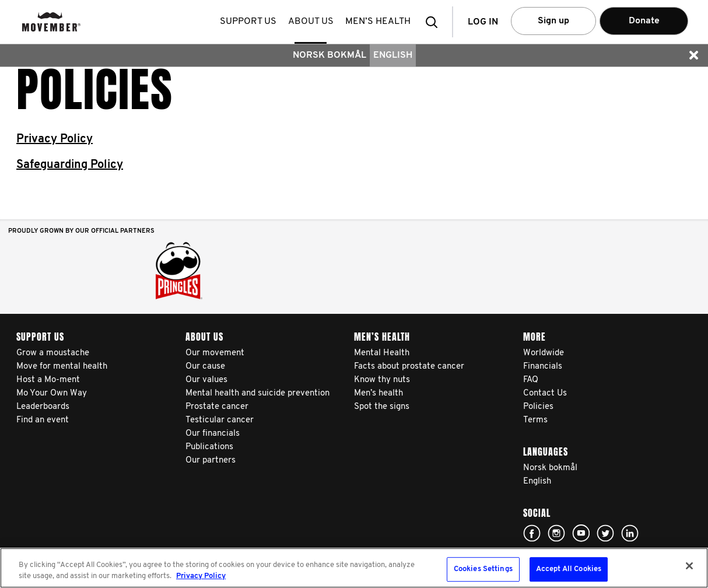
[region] (354, 568)
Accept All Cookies (569, 570)
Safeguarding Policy (70, 165)
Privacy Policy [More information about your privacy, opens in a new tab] (201, 576)
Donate (644, 21)
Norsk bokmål (330, 55)
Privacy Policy (55, 139)
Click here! (532, 533)
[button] (435, 22)
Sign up (553, 21)
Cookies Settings (483, 570)
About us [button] (312, 22)
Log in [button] (483, 22)
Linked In (630, 533)
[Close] (689, 566)
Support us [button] (249, 22)
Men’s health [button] (379, 22)
